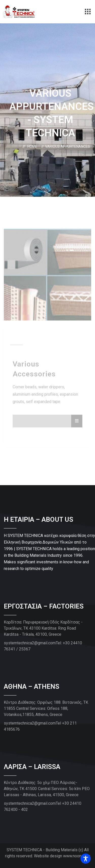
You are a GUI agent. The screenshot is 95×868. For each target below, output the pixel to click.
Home (33, 146)
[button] (88, 12)
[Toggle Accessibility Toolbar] (86, 859)
